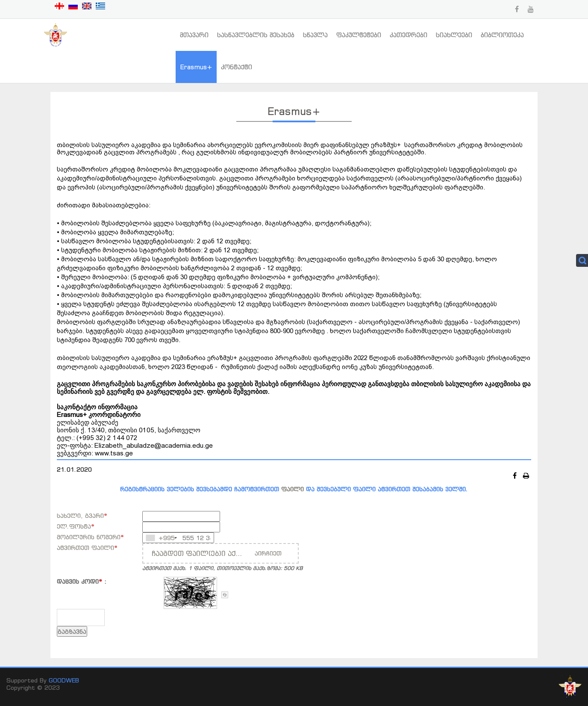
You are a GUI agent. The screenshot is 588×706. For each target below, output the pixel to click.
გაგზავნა (72, 631)
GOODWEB (64, 680)
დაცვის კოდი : (82, 581)
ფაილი (293, 489)
